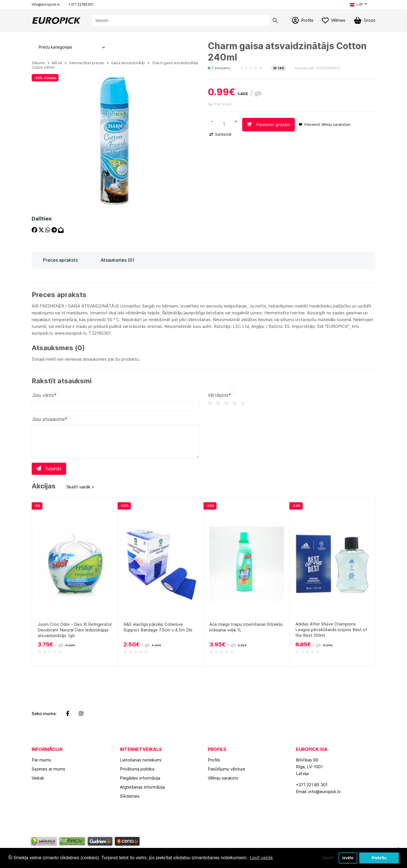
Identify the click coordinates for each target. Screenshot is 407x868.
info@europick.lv (46, 4)
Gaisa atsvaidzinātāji (128, 63)
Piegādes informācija (140, 778)
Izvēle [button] (348, 858)
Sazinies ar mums (48, 769)
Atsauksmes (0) (117, 260)
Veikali (38, 778)
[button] (358, 5)
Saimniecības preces (87, 63)
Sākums (38, 63)
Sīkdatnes (130, 796)
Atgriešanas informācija (142, 787)
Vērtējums (218, 395)
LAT (356, 4)
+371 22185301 (81, 4)
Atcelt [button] (328, 858)
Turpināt (49, 469)
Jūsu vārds (43, 395)
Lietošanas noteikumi (141, 760)
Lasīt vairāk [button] (261, 858)
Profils (214, 760)
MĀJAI (57, 63)
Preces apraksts (60, 260)
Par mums (41, 760)
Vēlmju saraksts (223, 778)
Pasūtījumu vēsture (227, 769)
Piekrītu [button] (379, 858)
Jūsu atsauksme (48, 419)
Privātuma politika (137, 769)
